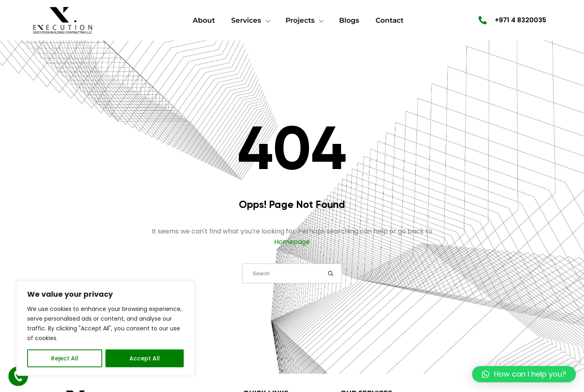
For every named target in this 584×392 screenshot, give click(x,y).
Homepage (292, 242)
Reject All (65, 358)
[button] (524, 374)
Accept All (145, 358)
